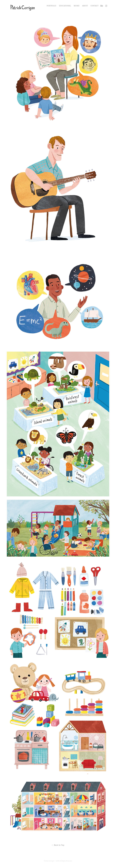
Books (77, 6)
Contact (94, 6)
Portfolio (51, 6)
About (85, 6)
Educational (65, 6)
